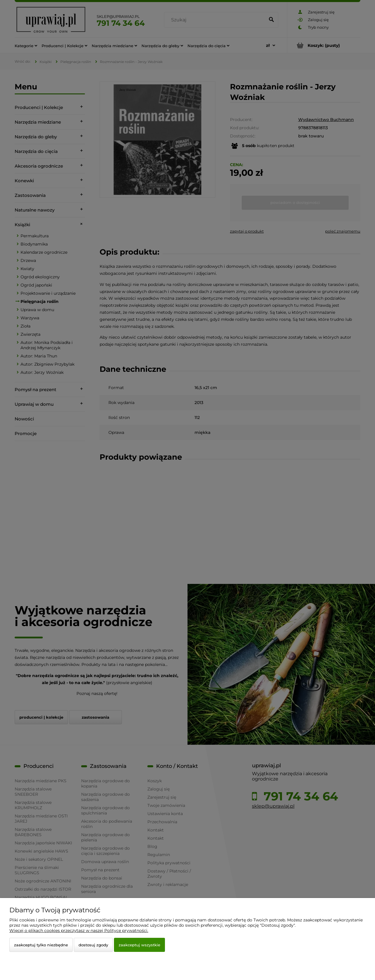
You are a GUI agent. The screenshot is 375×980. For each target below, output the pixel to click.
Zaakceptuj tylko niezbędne (41, 945)
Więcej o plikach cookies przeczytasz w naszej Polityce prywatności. (79, 930)
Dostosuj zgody (93, 945)
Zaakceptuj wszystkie (139, 945)
